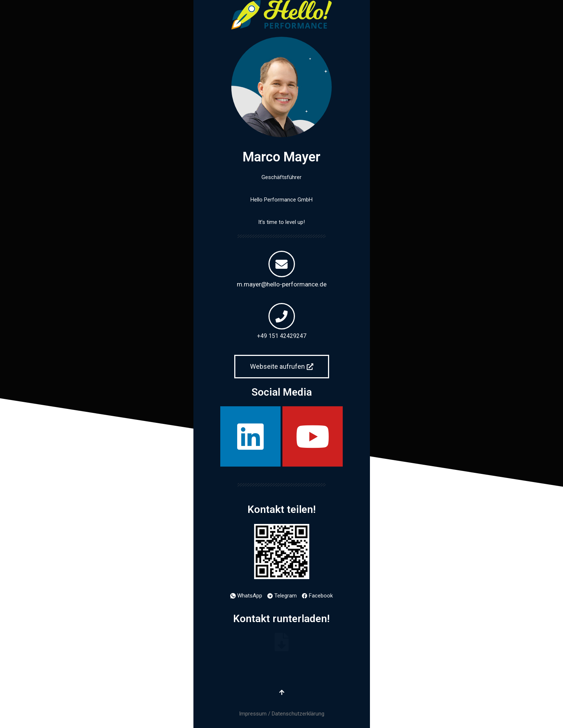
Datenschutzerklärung (298, 714)
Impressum (253, 714)
